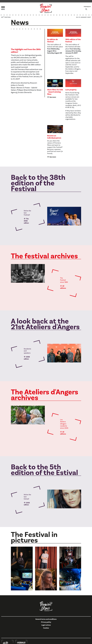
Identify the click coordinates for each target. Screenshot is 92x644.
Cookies (46, 628)
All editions (63, 287)
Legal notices (46, 625)
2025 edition (27, 504)
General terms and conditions (46, 619)
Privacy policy (46, 622)
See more (53, 97)
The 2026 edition (26, 221)
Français (87, 7)
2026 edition (27, 358)
